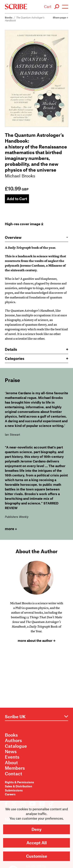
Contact (14, 774)
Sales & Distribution (18, 786)
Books (9, 17)
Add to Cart (17, 199)
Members (15, 768)
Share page (60, 17)
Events (12, 757)
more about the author (36, 640)
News (11, 751)
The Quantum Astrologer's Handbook (25, 19)
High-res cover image (24, 224)
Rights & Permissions (19, 782)
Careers (10, 794)
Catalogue (16, 746)
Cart (48, 7)
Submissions (14, 790)
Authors (13, 740)
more (11, 529)
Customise (37, 856)
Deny (36, 829)
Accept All (37, 843)
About (11, 762)
